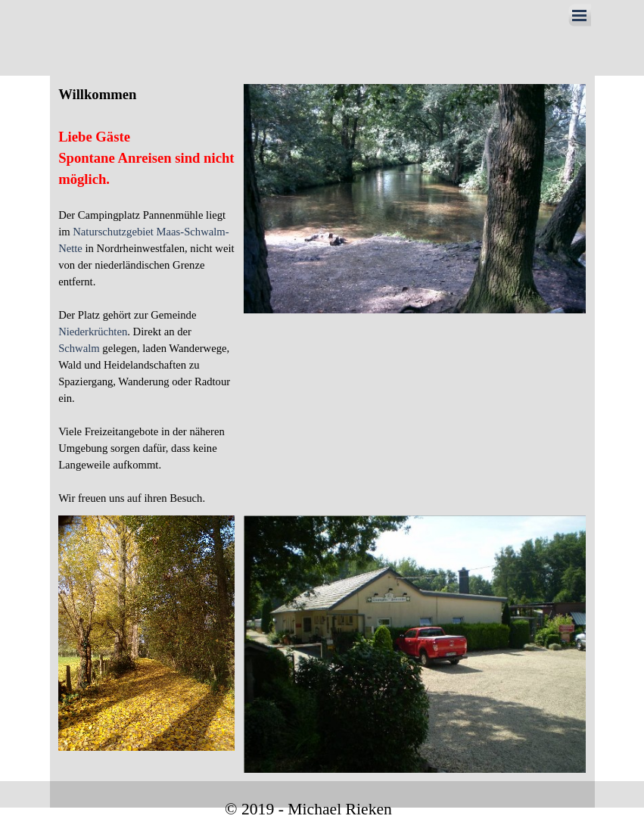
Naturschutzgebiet (114, 232)
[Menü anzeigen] (580, 15)
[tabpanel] (146, 295)
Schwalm (79, 348)
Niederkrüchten (93, 332)
